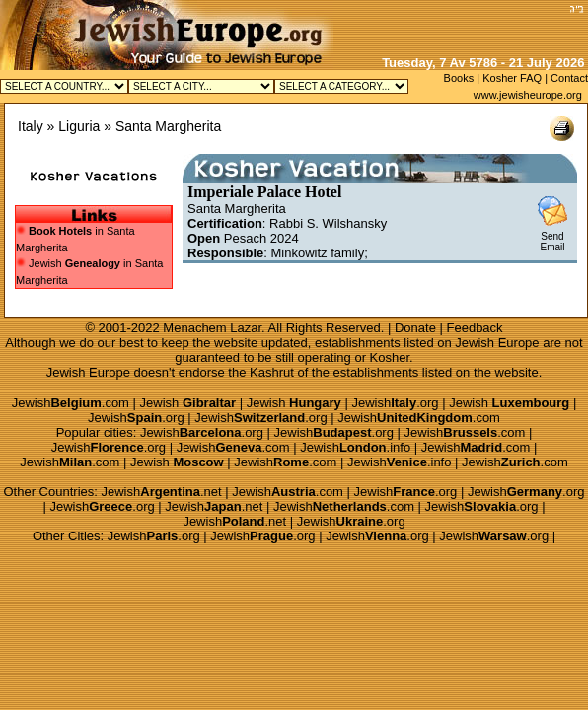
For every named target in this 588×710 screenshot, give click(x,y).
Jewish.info (355, 447)
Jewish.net (162, 492)
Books (459, 78)
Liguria (79, 126)
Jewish (188, 403)
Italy (31, 126)
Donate (415, 328)
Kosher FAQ (512, 78)
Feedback (475, 328)
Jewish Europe (497, 343)
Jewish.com (71, 403)
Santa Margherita (168, 126)
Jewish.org (395, 403)
